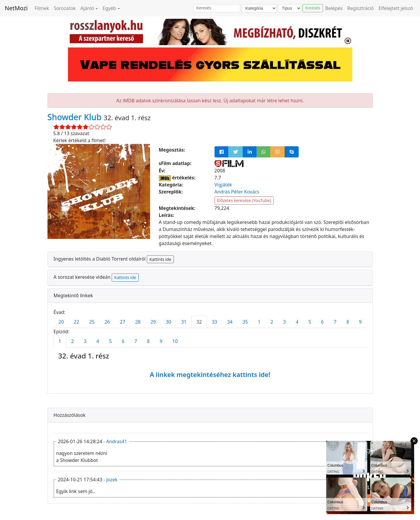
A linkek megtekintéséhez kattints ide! (210, 374)
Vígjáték (223, 185)
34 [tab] (230, 322)
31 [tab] (184, 322)
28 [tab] (138, 322)
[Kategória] (259, 8)
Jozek (112, 480)
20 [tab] (61, 322)
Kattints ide (160, 259)
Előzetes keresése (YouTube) (244, 200)
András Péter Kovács (237, 192)
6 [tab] (322, 322)
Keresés (313, 8)
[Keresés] (217, 8)
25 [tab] (92, 322)
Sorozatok (65, 8)
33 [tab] (215, 322)
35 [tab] (245, 322)
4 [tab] (297, 322)
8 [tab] (348, 322)
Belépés (334, 8)
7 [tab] (335, 322)
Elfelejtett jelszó (396, 8)
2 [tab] (272, 322)
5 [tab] (310, 322)
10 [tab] (175, 341)
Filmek (42, 8)
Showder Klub (76, 117)
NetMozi (16, 8)
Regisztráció (361, 8)
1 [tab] (259, 322)
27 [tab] (123, 322)
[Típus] (290, 8)
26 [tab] (107, 322)
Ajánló (87, 8)
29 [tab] (153, 322)
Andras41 (117, 441)
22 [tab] (76, 322)
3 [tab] (284, 322)
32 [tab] (199, 322)
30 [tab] (169, 322)
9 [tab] (360, 322)
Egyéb (109, 8)
